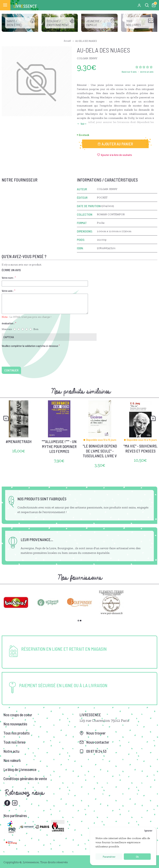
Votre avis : (8, 291)
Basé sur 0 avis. (129, 72)
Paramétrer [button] (109, 857)
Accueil (67, 41)
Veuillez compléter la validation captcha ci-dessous (30, 346)
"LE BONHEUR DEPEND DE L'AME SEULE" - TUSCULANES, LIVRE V (100, 451)
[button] (6, 418)
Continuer (11, 370)
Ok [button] (137, 857)
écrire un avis (147, 72)
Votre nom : (8, 278)
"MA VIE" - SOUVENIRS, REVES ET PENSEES (140, 448)
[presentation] (26, 355)
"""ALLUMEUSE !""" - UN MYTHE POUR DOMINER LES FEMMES (59, 446)
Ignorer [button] (148, 830)
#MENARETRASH (19, 441)
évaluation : (8, 323)
